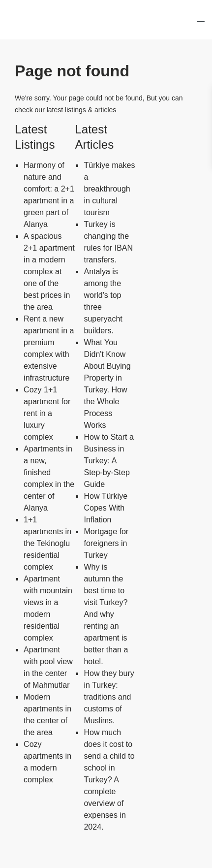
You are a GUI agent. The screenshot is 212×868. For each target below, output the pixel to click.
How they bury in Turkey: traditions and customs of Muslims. (109, 697)
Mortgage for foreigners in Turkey (106, 543)
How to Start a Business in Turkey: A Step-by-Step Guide (108, 461)
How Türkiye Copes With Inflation (106, 508)
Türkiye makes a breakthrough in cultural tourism (109, 189)
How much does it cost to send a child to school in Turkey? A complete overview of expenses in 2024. (109, 780)
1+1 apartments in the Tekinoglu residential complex (47, 543)
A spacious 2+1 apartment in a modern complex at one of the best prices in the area (49, 272)
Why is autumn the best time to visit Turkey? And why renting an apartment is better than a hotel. (106, 614)
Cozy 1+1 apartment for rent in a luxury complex (47, 413)
